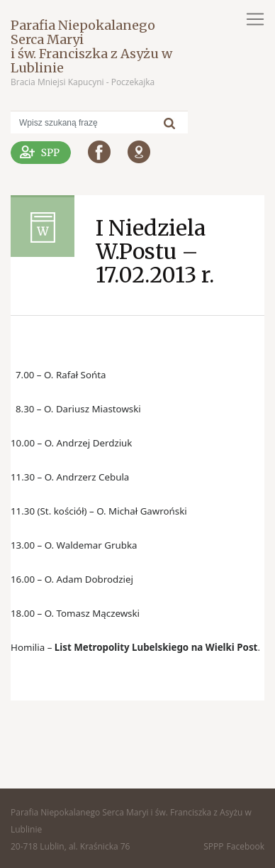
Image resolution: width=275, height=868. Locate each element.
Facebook (246, 846)
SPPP (213, 846)
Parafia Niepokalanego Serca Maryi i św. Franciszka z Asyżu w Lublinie (91, 46)
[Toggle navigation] (255, 19)
